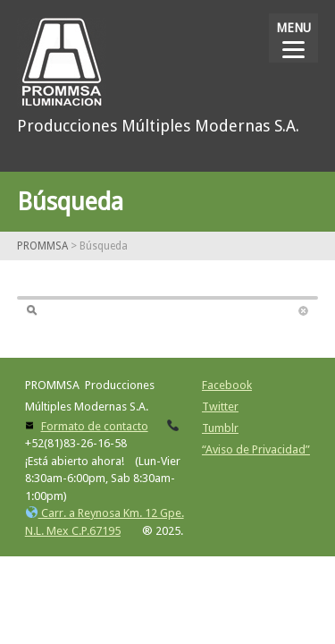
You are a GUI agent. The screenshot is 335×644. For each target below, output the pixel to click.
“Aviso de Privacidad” (256, 449)
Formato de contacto (95, 426)
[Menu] (293, 38)
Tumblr (220, 428)
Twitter (220, 407)
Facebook (227, 385)
